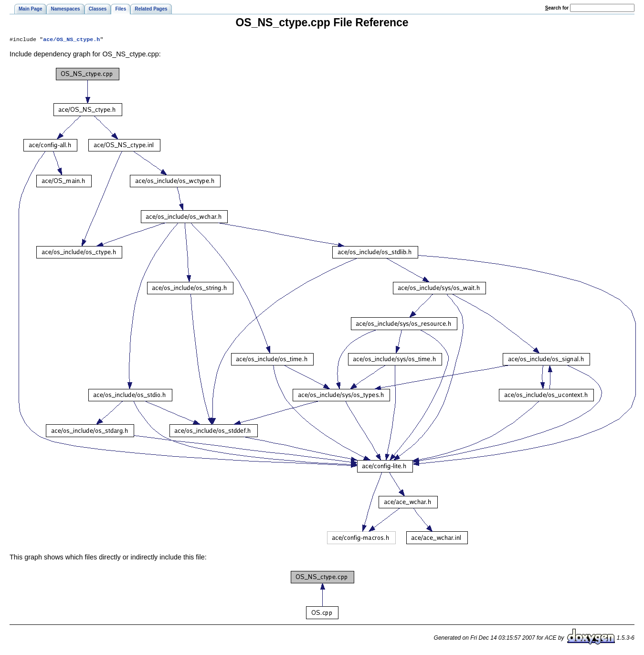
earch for (557, 8)
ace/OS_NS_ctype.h (71, 40)
